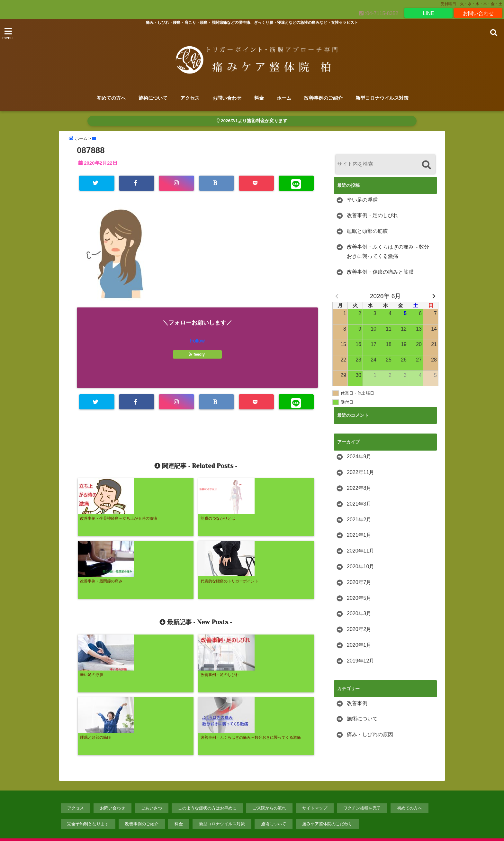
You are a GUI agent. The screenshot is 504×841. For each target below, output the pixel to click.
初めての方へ (111, 98)
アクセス (190, 98)
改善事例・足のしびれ (373, 216)
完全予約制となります (88, 811)
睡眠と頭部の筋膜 (367, 232)
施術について (153, 98)
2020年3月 (359, 614)
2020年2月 (359, 630)
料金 (259, 98)
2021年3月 (359, 504)
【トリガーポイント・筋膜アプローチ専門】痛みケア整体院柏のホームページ (239, 832)
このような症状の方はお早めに (207, 795)
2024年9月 (359, 457)
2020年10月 (360, 567)
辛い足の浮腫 (362, 200)
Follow (197, 342)
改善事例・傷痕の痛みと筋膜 (380, 272)
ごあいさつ (152, 795)
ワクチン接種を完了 (362, 795)
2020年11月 (360, 551)
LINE (428, 13)
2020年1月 (359, 645)
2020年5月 (359, 598)
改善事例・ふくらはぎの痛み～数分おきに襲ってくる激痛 (388, 252)
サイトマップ (315, 795)
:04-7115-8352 (379, 13)
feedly (197, 355)
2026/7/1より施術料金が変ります (252, 121)
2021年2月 (359, 520)
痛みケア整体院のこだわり (327, 811)
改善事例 (357, 704)
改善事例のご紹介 (323, 98)
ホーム (284, 98)
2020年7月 (359, 583)
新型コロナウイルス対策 (382, 98)
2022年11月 (360, 473)
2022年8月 (359, 488)
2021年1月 (359, 536)
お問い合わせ (478, 13)
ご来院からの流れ (269, 795)
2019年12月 (360, 661)
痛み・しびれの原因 (370, 735)
